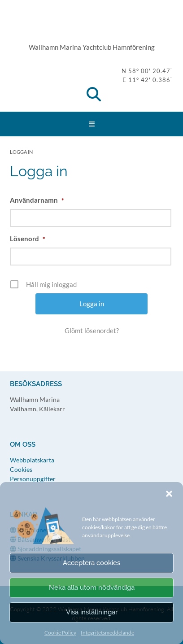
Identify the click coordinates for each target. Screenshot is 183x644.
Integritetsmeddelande (107, 633)
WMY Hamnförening (91, 25)
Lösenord (28, 239)
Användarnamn (37, 200)
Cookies (21, 469)
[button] (169, 494)
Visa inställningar (92, 612)
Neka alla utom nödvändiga (92, 587)
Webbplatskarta (32, 460)
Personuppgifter (33, 479)
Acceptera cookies (91, 563)
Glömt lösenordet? (92, 331)
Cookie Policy (60, 633)
